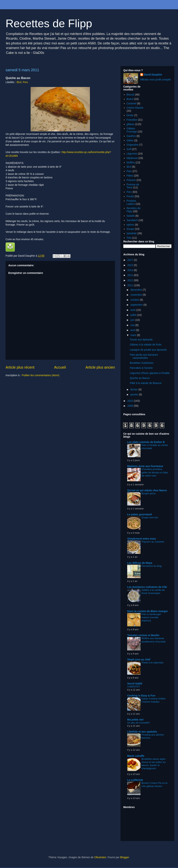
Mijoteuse (132, 158)
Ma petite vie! (135, 720)
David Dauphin (153, 75)
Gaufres (131, 136)
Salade (131, 216)
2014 (131, 270)
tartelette (132, 233)
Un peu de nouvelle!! (139, 723)
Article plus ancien (100, 367)
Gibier (130, 140)
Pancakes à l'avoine (141, 368)
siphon (130, 225)
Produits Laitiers (131, 202)
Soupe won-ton (150, 517)
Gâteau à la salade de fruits (146, 345)
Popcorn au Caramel (153, 542)
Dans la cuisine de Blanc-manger (147, 611)
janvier (135, 394)
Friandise (132, 120)
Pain (129, 171)
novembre (136, 295)
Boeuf (130, 99)
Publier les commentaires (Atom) (41, 375)
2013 (131, 275)
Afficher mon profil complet (155, 80)
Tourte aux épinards (141, 340)
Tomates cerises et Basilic (143, 635)
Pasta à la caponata (152, 663)
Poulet (130, 196)
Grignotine (133, 145)
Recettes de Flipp (49, 23)
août (133, 310)
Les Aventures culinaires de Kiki (147, 587)
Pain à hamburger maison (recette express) (151, 617)
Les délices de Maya (140, 563)
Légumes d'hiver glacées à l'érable (150, 373)
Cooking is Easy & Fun (141, 696)
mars (134, 335)
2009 (131, 406)
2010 (131, 401)
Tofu (129, 238)
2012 (131, 280)
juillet (134, 315)
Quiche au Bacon (140, 378)
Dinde (130, 115)
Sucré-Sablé (135, 684)
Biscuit (130, 95)
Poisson (131, 180)
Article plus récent (20, 367)
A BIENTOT (134, 687)
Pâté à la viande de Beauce (146, 383)
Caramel (132, 103)
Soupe (130, 229)
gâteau (131, 124)
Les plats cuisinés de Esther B (146, 442)
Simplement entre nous (142, 539)
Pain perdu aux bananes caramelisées (144, 356)
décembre (136, 290)
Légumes (132, 154)
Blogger (125, 857)
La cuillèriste (135, 780)
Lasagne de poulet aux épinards (148, 350)
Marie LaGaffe (136, 756)
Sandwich (132, 220)
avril (133, 330)
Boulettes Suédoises (142, 363)
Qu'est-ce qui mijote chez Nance (147, 490)
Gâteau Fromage (132, 130)
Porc (25, 82)
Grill (129, 149)
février (134, 389)
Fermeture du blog (152, 566)
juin (133, 320)
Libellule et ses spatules (142, 732)
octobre (135, 300)
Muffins (131, 162)
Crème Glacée (135, 108)
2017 (131, 260)
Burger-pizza (148, 493)
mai (133, 325)
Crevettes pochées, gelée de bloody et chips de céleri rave (155, 472)
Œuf (19, 82)
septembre (137, 305)
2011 (131, 285)
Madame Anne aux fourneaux (145, 466)
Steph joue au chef (139, 659)
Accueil (60, 367)
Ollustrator (100, 857)
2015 (131, 265)
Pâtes (130, 176)
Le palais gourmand (139, 514)
